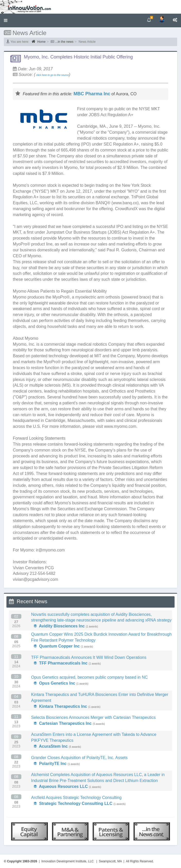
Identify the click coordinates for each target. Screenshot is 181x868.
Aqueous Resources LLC (61, 786)
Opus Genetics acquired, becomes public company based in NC (89, 677)
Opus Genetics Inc (54, 683)
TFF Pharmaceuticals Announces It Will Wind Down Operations (89, 657)
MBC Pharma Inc (92, 94)
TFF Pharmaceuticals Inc (61, 663)
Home (39, 41)
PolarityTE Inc (50, 764)
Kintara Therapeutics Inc (60, 706)
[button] (6, 20)
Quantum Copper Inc (57, 646)
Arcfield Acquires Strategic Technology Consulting (76, 798)
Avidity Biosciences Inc (59, 626)
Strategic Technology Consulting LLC (73, 803)
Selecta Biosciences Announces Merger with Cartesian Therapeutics (93, 717)
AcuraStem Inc (51, 746)
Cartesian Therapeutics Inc (63, 723)
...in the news (64, 42)
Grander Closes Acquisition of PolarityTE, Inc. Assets (79, 758)
